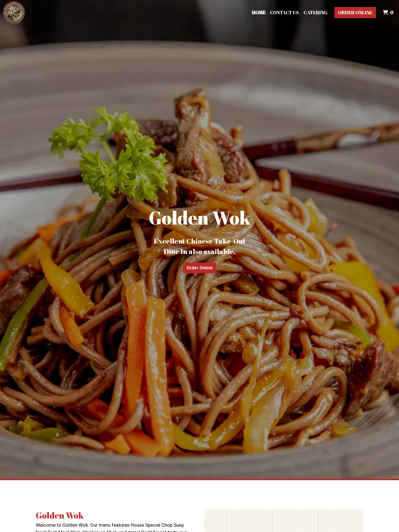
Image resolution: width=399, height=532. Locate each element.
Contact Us (285, 12)
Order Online (355, 12)
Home (259, 12)
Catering (316, 12)
